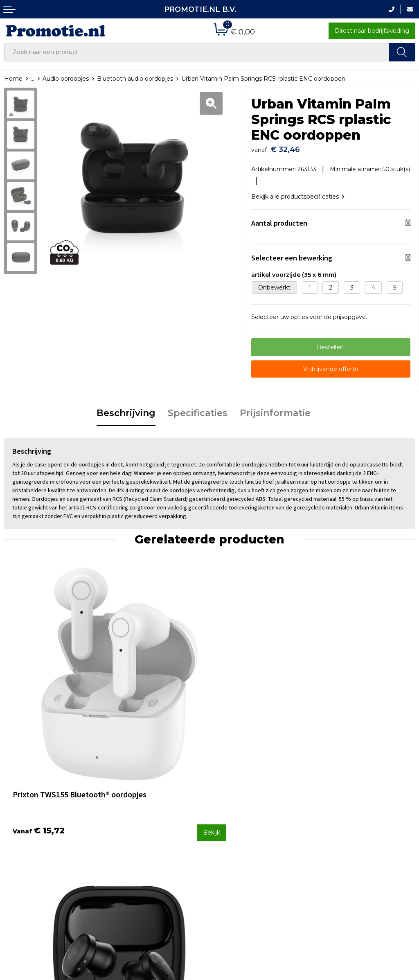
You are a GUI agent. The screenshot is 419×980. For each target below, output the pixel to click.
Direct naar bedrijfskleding (372, 31)
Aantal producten (279, 219)
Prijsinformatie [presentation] (275, 409)
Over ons (122, 794)
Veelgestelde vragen (138, 805)
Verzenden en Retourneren (253, 815)
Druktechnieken (132, 815)
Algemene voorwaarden (353, 794)
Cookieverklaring (342, 805)
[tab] (126, 410)
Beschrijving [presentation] (126, 409)
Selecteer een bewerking (292, 254)
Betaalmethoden (238, 805)
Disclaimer (333, 826)
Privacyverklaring (343, 815)
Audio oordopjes (66, 79)
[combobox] (197, 52)
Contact (225, 794)
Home (13, 79)
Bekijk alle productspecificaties (298, 192)
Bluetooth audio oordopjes (135, 79)
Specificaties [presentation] (198, 409)
